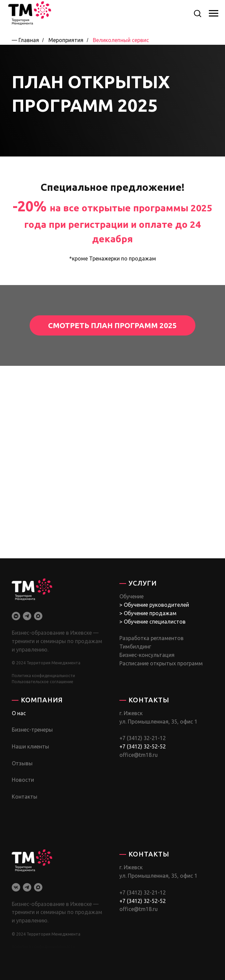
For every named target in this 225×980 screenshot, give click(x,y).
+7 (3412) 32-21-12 (143, 738)
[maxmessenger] (38, 616)
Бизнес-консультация (147, 655)
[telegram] (27, 616)
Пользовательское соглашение (43, 682)
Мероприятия (66, 40)
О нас (19, 713)
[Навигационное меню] (214, 13)
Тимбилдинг (135, 646)
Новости (23, 780)
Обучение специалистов (155, 622)
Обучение (132, 596)
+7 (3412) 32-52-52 (143, 746)
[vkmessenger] (16, 616)
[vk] (16, 887)
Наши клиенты (30, 746)
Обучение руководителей (156, 605)
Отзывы (22, 763)
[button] (197, 13)
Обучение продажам (150, 613)
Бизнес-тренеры (32, 730)
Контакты (25, 797)
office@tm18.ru (139, 755)
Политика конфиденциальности (43, 676)
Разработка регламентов (152, 638)
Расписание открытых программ (161, 663)
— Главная (25, 40)
